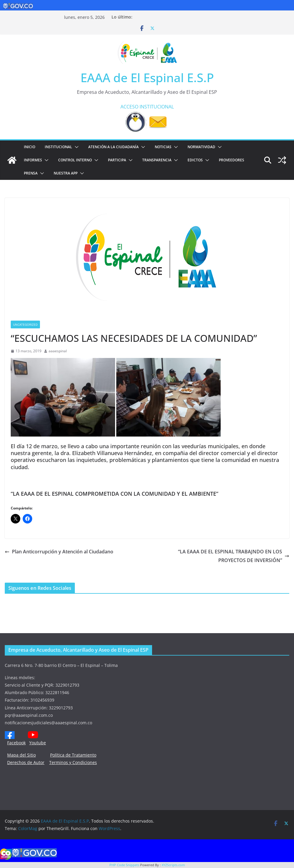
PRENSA (31, 173)
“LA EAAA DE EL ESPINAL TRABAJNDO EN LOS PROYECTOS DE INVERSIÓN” (234, 556)
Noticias (163, 147)
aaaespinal (58, 351)
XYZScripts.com (173, 865)
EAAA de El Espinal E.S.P (147, 78)
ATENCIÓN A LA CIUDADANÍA (113, 147)
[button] (75, 147)
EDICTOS (195, 160)
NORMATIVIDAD (201, 147)
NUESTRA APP (66, 173)
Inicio (30, 147)
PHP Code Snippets (124, 865)
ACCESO (129, 107)
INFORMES (33, 160)
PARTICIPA (117, 160)
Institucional (58, 147)
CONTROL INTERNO (75, 160)
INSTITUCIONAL (157, 107)
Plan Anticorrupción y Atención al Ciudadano (59, 552)
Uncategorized (25, 324)
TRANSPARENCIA (157, 160)
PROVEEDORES (232, 160)
